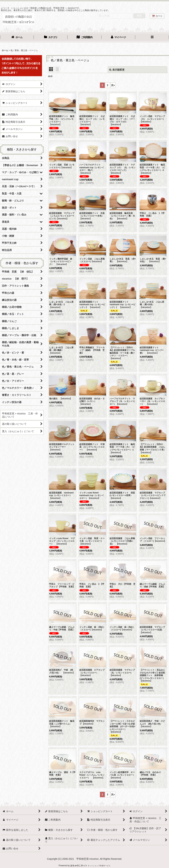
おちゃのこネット (79, 866)
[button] (152, 38)
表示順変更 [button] (117, 70)
